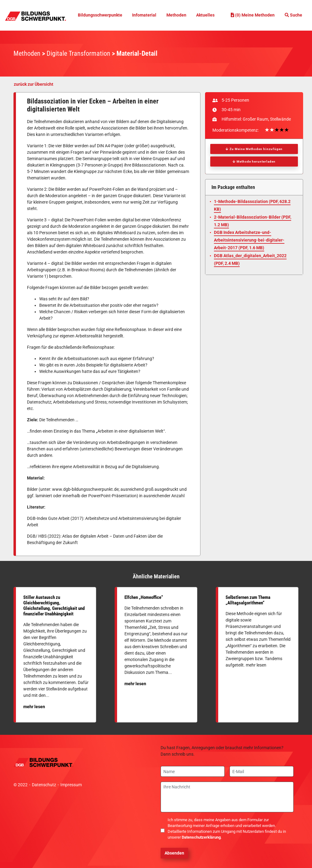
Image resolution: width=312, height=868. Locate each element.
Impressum (71, 785)
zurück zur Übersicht (34, 84)
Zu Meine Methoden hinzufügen (254, 149)
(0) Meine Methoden (251, 15)
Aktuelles (207, 15)
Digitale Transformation (78, 54)
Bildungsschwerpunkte (99, 15)
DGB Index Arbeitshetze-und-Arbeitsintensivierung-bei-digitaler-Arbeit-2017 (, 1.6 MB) (249, 240)
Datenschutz (44, 785)
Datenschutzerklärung (201, 837)
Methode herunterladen (254, 162)
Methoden (177, 15)
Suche (293, 15)
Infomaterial (145, 15)
